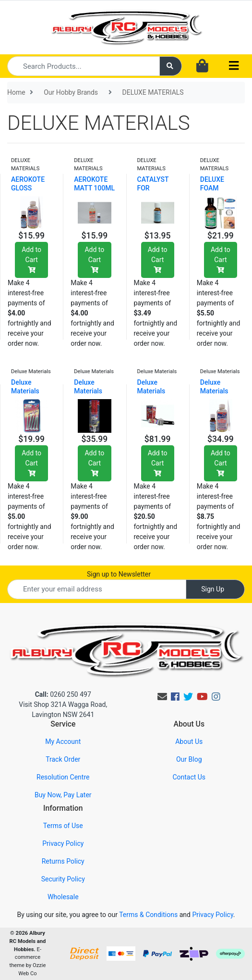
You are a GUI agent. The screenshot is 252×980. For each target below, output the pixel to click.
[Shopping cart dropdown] (202, 66)
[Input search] (84, 66)
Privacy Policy (63, 843)
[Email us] (162, 697)
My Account (63, 741)
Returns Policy (63, 861)
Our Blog (189, 759)
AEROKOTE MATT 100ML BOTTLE (94, 188)
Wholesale (63, 897)
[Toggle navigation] (234, 66)
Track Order (63, 759)
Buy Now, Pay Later (63, 795)
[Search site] (171, 66)
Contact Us (189, 777)
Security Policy (63, 879)
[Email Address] (97, 589)
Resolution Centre (63, 777)
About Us (189, 741)
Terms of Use (63, 826)
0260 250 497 (63, 694)
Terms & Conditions (148, 915)
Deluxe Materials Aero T (25, 391)
